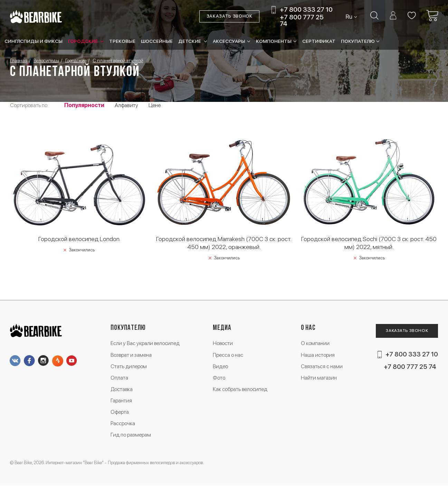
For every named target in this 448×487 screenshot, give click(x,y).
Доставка (122, 390)
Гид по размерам (131, 436)
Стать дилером (129, 367)
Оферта (120, 413)
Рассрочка (123, 425)
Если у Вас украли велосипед (146, 343)
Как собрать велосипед (240, 390)
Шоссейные (157, 41)
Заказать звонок (229, 16)
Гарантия (122, 402)
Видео (220, 367)
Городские (83, 41)
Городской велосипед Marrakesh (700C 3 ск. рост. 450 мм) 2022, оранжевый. (224, 242)
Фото (219, 378)
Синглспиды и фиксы (34, 41)
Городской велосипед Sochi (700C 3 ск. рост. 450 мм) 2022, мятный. (369, 242)
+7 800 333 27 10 (306, 10)
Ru (349, 17)
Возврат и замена (132, 355)
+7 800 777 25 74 (302, 20)
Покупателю (358, 41)
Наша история (317, 355)
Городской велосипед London (79, 238)
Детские (190, 41)
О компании (315, 343)
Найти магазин (319, 378)
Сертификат (319, 41)
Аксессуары (229, 41)
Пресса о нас (228, 355)
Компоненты (274, 41)
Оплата (120, 378)
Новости (223, 343)
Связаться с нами (322, 367)
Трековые (122, 41)
